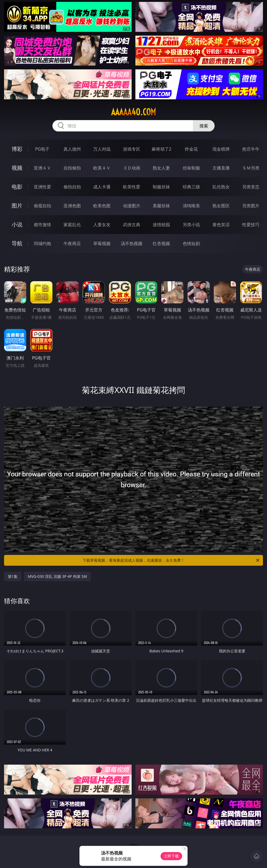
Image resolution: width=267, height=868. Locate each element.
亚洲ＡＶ (42, 168)
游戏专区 (132, 149)
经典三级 (191, 187)
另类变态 (251, 187)
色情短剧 (191, 243)
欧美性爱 (132, 187)
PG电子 (42, 149)
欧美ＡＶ (102, 168)
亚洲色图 (72, 206)
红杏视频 (161, 243)
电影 (17, 187)
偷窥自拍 (42, 206)
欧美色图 (102, 206)
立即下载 (171, 856)
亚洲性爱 (42, 187)
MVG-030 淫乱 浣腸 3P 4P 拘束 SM (57, 576)
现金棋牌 (221, 149)
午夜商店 (72, 243)
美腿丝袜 (161, 206)
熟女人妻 (161, 168)
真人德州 (72, 149)
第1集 (13, 576)
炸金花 (191, 149)
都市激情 (42, 225)
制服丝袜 (161, 187)
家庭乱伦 (72, 225)
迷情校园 (161, 225)
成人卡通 (102, 187)
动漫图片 (132, 206)
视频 (17, 168)
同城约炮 (42, 243)
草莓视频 (102, 243)
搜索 (204, 126)
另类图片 (251, 206)
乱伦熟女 (221, 187)
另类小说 (191, 225)
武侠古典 (132, 225)
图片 (17, 206)
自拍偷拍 (72, 168)
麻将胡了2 (161, 149)
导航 (17, 243)
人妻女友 (102, 225)
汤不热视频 (132, 243)
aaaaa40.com (133, 112)
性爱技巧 (251, 225)
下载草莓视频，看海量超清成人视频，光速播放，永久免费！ (171, 560)
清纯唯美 (191, 206)
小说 (17, 224)
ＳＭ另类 (251, 168)
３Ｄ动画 (132, 168)
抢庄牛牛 (251, 149)
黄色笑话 (221, 225)
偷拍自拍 (72, 187)
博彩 (17, 149)
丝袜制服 (191, 168)
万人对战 (102, 149)
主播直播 (221, 168)
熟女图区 (221, 206)
